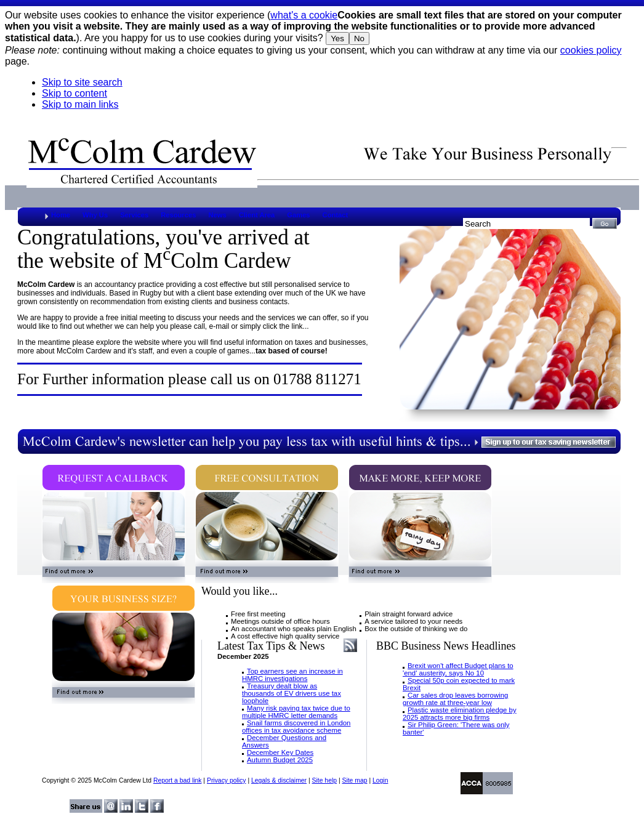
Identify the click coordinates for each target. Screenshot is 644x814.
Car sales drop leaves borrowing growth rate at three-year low (455, 699)
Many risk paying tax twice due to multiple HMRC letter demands (296, 712)
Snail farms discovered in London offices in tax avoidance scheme (296, 727)
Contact (336, 215)
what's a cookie (304, 15)
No (359, 38)
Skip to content (74, 93)
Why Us (95, 215)
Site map (354, 780)
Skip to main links (80, 104)
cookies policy (591, 50)
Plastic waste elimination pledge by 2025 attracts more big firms (460, 714)
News (217, 215)
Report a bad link (178, 780)
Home (61, 215)
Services (134, 215)
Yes (337, 38)
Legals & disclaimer (279, 780)
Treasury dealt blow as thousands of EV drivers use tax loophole (292, 693)
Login (380, 780)
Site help (324, 780)
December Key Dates (280, 752)
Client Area (257, 215)
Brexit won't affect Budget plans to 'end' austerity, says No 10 (458, 669)
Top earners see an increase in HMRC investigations (292, 675)
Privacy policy (227, 780)
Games (298, 215)
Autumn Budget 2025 (280, 760)
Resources (178, 215)
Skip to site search (82, 82)
